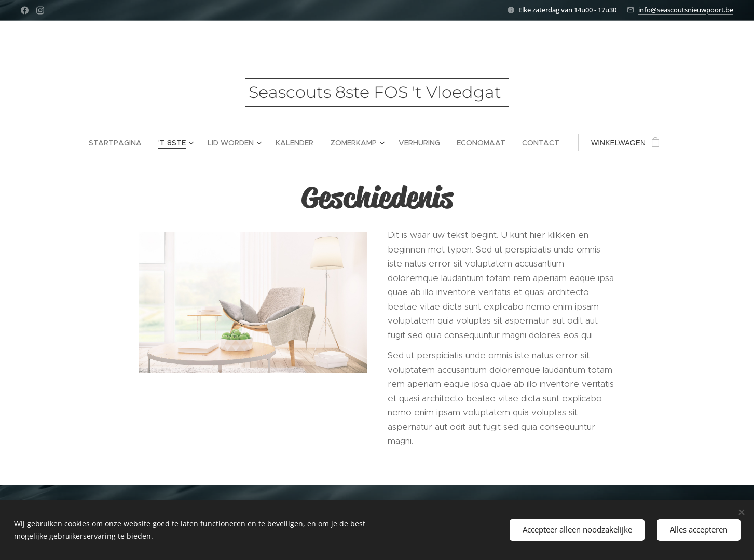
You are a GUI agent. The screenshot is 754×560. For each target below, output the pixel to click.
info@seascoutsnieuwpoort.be (686, 10)
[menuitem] (119, 143)
